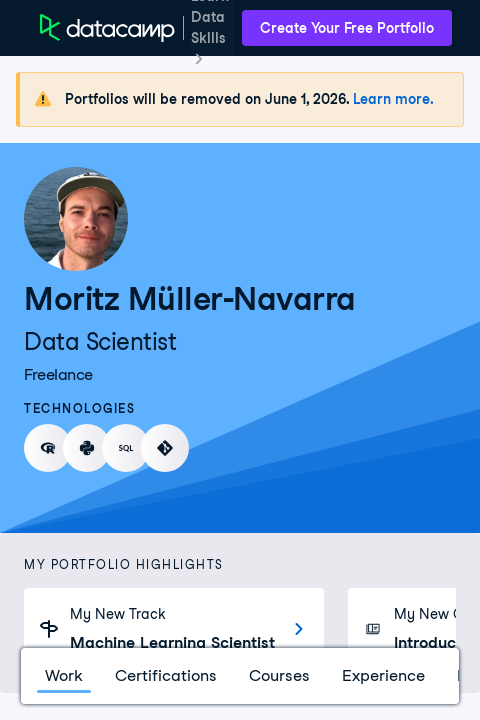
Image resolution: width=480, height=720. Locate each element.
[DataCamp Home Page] (107, 28)
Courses (279, 675)
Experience (383, 675)
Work (64, 675)
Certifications (166, 675)
